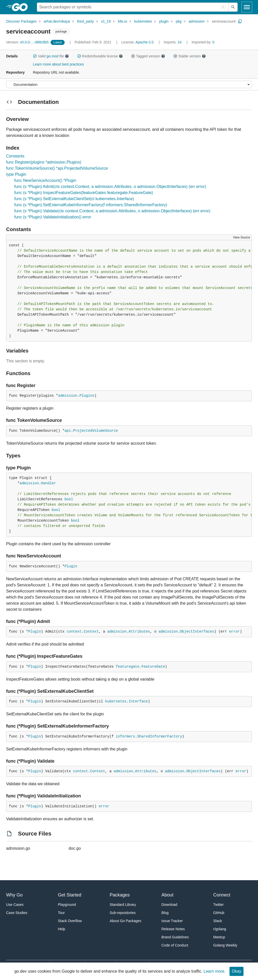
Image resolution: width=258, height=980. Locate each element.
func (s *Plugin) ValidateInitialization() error (53, 217)
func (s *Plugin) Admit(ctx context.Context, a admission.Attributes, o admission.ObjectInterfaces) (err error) (110, 187)
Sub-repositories (123, 913)
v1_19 (106, 21)
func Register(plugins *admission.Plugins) (44, 162)
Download (169, 905)
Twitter (218, 905)
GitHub (219, 913)
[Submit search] (233, 7)
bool (69, 499)
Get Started (70, 895)
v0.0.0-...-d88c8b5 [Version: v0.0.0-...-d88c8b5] (28, 42)
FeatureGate (153, 667)
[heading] (22, 7)
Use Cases (15, 905)
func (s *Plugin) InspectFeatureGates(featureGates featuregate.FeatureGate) (84, 193)
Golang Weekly (225, 945)
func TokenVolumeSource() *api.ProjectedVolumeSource (57, 168)
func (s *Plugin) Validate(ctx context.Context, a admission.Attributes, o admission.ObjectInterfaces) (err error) (112, 211)
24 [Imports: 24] (173, 42)
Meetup (219, 937)
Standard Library (123, 905)
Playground (67, 905)
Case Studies (17, 913)
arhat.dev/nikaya (57, 21)
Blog (165, 913)
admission (197, 21)
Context (91, 632)
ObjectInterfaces (197, 632)
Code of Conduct (175, 945)
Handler (48, 483)
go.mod (53, 56)
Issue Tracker (172, 921)
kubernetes (143, 21)
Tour (61, 913)
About (168, 895)
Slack (218, 921)
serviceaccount (224, 21)
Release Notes (173, 929)
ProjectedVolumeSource (95, 431)
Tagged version (148, 56)
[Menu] (129, 84)
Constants (15, 156)
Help (62, 929)
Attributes (139, 632)
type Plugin (16, 174)
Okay (237, 971)
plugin (164, 21)
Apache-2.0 (145, 42)
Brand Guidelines (175, 937)
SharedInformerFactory (160, 736)
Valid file (51, 56)
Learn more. (214, 971)
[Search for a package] (133, 7)
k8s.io (123, 21)
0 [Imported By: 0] (203, 42)
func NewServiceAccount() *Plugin (45, 180)
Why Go (14, 895)
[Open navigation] (247, 7)
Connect (222, 895)
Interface (138, 701)
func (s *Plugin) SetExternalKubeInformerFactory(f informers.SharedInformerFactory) (91, 205)
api (68, 431)
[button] (35, 56)
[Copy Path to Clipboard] (240, 21)
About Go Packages (126, 921)
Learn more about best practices (58, 64)
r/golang (220, 929)
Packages (120, 895)
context (74, 632)
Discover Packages (21, 21)
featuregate (127, 667)
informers (125, 736)
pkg (179, 21)
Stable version (190, 56)
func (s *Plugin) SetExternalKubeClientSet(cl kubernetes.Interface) (74, 199)
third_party (85, 21)
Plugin (71, 566)
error (234, 632)
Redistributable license (100, 56)
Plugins (87, 396)
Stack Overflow (70, 921)
